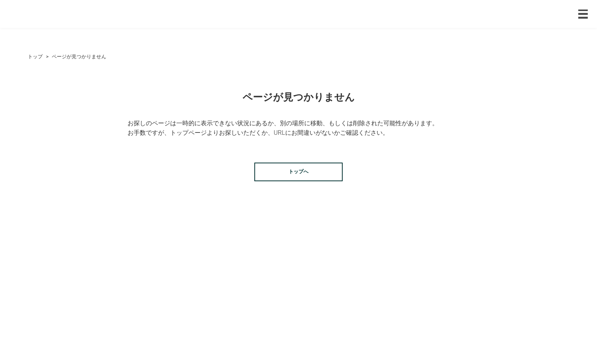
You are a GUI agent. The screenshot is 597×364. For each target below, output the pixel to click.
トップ (35, 57)
